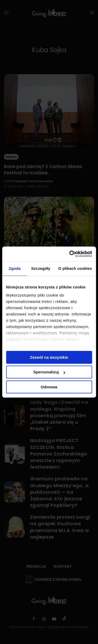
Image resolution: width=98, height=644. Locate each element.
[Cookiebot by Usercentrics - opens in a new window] (70, 254)
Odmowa (49, 387)
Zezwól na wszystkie (49, 357)
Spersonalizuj (49, 372)
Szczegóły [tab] (41, 268)
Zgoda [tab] (15, 268)
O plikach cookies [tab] (75, 268)
